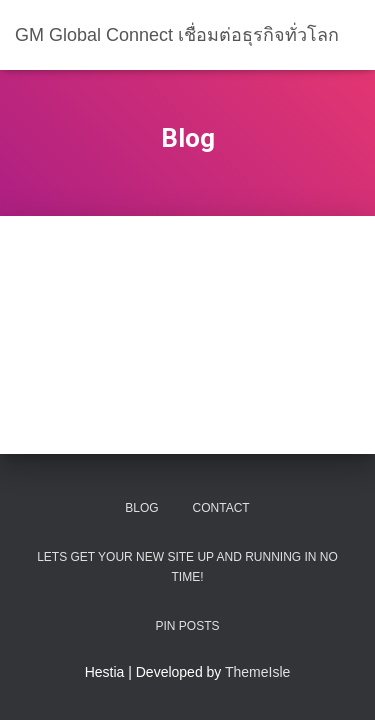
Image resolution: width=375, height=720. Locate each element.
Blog (141, 508)
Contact (221, 508)
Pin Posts (187, 626)
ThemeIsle (257, 672)
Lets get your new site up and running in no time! (187, 566)
